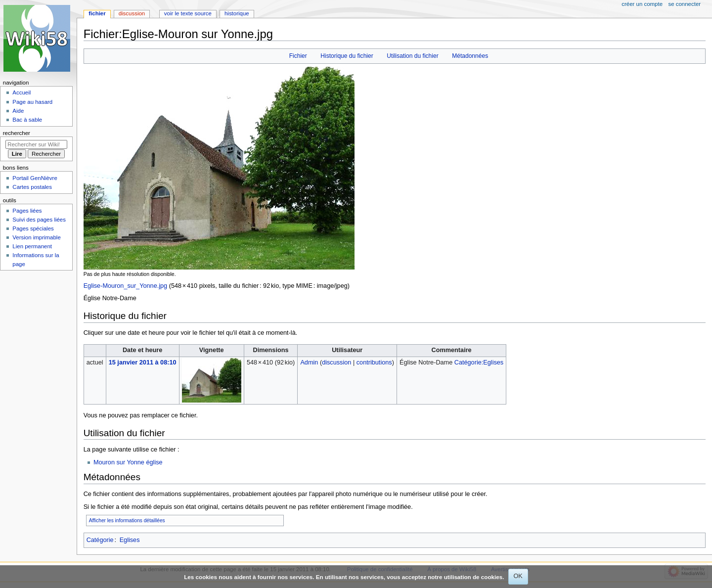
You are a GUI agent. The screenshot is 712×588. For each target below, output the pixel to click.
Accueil (22, 92)
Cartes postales (32, 187)
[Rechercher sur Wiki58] (36, 144)
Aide (18, 111)
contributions (374, 362)
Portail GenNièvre (35, 178)
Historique (237, 13)
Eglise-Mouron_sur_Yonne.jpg (126, 286)
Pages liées (27, 211)
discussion (336, 362)
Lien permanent (32, 246)
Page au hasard (32, 102)
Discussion (132, 13)
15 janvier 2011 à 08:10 (143, 362)
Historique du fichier (347, 56)
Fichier (298, 56)
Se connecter (685, 4)
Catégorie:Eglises (479, 362)
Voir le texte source (188, 13)
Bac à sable (27, 120)
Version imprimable (36, 237)
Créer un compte (642, 4)
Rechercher (17, 133)
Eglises (130, 540)
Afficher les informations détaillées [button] (127, 520)
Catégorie (100, 540)
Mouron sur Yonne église (128, 462)
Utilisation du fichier (412, 56)
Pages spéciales (33, 228)
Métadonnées (470, 56)
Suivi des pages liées (39, 220)
